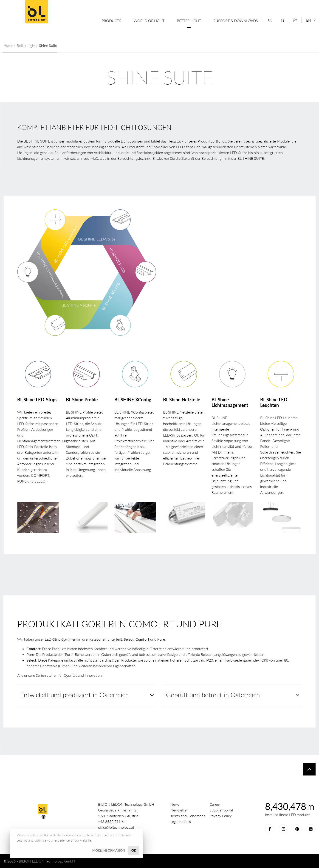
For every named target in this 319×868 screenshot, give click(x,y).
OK (134, 850)
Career (215, 804)
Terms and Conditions (188, 816)
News (175, 804)
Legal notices (181, 821)
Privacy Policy (221, 816)
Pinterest (297, 829)
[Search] (270, 20)
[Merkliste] (283, 20)
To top (309, 769)
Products (112, 21)
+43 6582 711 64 (112, 821)
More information (109, 850)
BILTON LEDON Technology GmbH (37, 12)
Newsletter (179, 810)
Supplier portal (221, 810)
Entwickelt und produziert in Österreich (74, 695)
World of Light (149, 21)
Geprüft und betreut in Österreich (213, 695)
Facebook (270, 829)
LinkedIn (311, 829)
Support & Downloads (236, 21)
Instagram (283, 829)
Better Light (189, 21)
